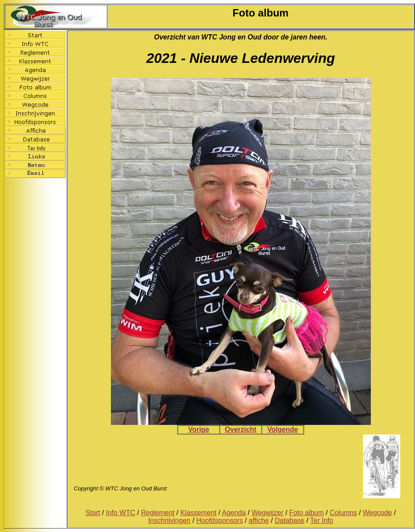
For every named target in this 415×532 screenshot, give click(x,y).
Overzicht (241, 429)
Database (290, 521)
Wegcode (377, 513)
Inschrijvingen (169, 521)
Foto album (307, 513)
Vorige (199, 429)
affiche (259, 521)
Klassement (198, 513)
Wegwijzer (268, 513)
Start (93, 513)
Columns (343, 513)
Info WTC (121, 513)
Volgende (283, 429)
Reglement (157, 513)
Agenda (234, 513)
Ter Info (322, 521)
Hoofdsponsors (220, 521)
